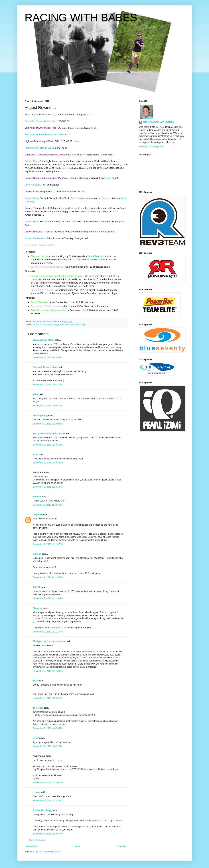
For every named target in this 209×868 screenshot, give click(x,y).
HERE (88, 212)
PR (76, 324)
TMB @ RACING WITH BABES (158, 122)
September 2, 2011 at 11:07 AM (48, 544)
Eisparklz (38, 608)
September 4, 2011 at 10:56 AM (48, 834)
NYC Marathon (67, 324)
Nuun (108, 178)
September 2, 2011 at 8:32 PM (48, 746)
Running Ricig (40, 415)
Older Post (122, 846)
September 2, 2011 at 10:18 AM (48, 463)
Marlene (37, 554)
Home (77, 846)
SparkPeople (95, 256)
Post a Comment (37, 840)
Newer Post (31, 846)
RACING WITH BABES (81, 17)
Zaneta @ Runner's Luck (46, 367)
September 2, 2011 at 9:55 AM (47, 406)
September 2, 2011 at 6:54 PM (48, 728)
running (82, 324)
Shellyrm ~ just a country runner (50, 641)
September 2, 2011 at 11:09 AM (48, 598)
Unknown (38, 515)
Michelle (37, 497)
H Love (36, 792)
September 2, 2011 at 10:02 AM (48, 424)
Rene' (36, 738)
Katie (35, 455)
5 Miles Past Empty (43, 810)
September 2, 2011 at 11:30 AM (48, 671)
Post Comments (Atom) (49, 852)
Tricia (36, 681)
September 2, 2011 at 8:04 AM (47, 357)
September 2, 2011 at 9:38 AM (47, 385)
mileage (56, 324)
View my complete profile (151, 146)
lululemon (47, 324)
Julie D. (37, 587)
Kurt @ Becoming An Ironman (48, 434)
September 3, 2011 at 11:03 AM (48, 783)
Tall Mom (65, 168)
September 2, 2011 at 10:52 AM (48, 505)
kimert (36, 394)
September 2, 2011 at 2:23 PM (48, 698)
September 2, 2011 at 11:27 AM (48, 632)
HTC (40, 324)
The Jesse (38, 708)
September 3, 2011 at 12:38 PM (48, 801)
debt (35, 324)
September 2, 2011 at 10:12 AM (48, 445)
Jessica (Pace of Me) (43, 340)
